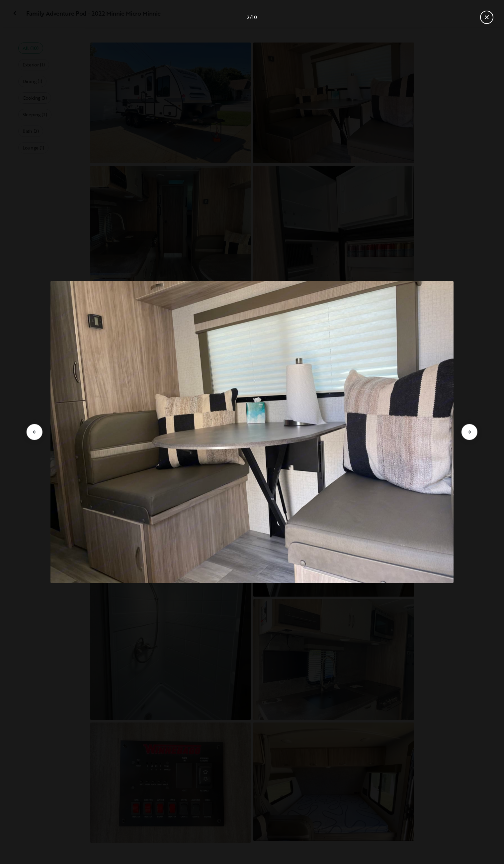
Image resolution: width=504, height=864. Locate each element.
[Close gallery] (487, 17)
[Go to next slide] (469, 432)
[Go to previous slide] (35, 432)
